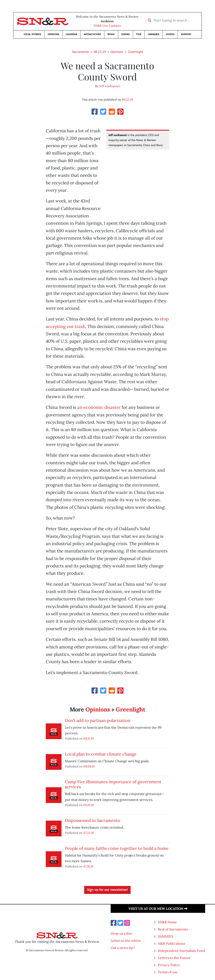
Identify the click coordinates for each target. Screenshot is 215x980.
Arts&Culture (92, 34)
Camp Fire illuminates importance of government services (113, 784)
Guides (170, 34)
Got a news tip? (123, 948)
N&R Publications (171, 943)
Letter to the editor (126, 941)
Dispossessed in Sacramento (93, 820)
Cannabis (154, 34)
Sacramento (81, 52)
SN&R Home (167, 922)
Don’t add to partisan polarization (98, 720)
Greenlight (136, 52)
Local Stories (32, 34)
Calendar (71, 34)
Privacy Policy (169, 965)
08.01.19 (89, 805)
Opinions (53, 34)
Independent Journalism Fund (182, 951)
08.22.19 (100, 52)
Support (186, 34)
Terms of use (168, 972)
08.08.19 (89, 766)
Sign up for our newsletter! (107, 890)
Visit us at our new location (158, 909)
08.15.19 (88, 738)
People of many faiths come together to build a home (117, 848)
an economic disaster (99, 407)
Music (111, 34)
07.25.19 (89, 833)
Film (139, 34)
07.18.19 (88, 866)
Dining (126, 34)
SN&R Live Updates (107, 26)
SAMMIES (166, 936)
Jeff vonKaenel (109, 86)
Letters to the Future (174, 958)
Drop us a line (121, 933)
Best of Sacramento (173, 929)
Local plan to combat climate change (101, 754)
